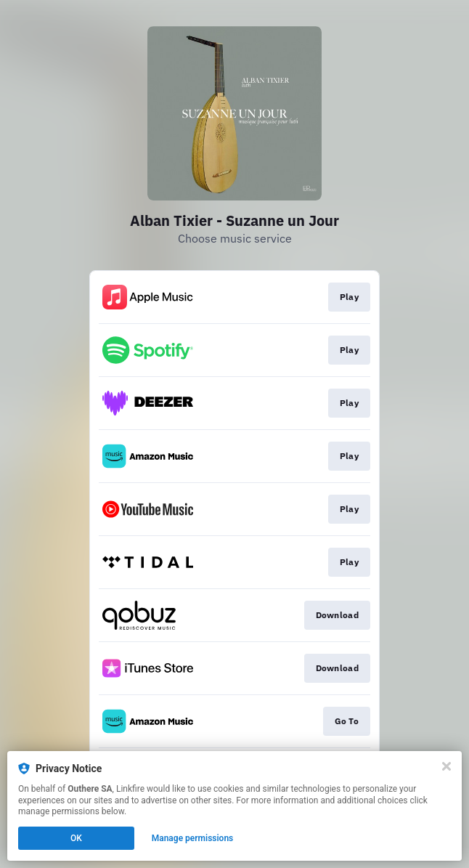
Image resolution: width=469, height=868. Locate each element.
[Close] (446, 766)
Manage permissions (193, 838)
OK (76, 838)
